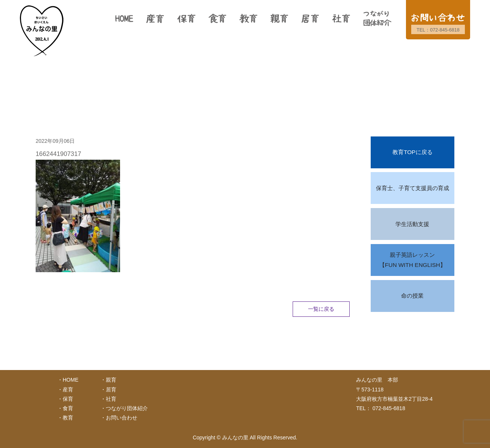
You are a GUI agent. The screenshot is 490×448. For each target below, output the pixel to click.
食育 (68, 408)
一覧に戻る (321, 309)
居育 (111, 390)
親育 (111, 380)
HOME (71, 380)
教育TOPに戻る (412, 152)
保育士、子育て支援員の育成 (413, 188)
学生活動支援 (412, 224)
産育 (68, 390)
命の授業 (412, 296)
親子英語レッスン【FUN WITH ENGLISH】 (413, 260)
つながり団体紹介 (127, 408)
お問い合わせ (122, 418)
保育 (68, 399)
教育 (68, 418)
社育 (111, 399)
